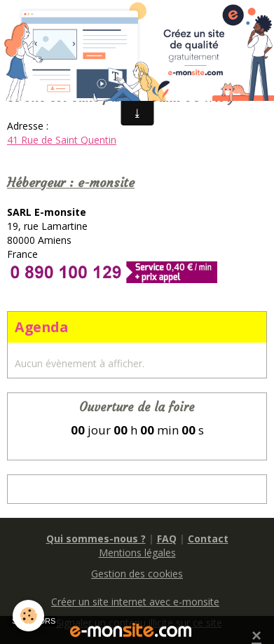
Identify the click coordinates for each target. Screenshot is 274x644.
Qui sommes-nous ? (96, 539)
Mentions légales (137, 553)
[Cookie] (28, 616)
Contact (208, 539)
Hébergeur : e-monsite (71, 183)
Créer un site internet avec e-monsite (135, 602)
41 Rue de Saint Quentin (62, 140)
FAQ (167, 539)
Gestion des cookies (137, 574)
